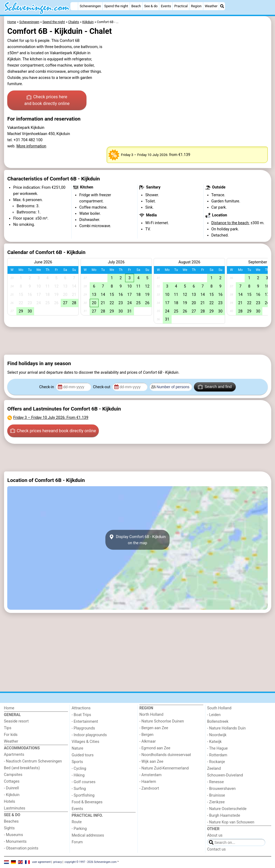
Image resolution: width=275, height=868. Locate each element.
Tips (8, 728)
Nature (77, 748)
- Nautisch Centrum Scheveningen (33, 761)
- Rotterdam (217, 755)
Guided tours (83, 755)
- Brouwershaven (221, 789)
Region (196, 6)
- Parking (79, 829)
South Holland (219, 708)
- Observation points (21, 848)
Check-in (47, 387)
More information (31, 146)
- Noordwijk (217, 735)
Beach (136, 6)
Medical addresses (88, 835)
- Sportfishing (83, 795)
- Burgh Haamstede (224, 816)
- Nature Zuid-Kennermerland (164, 768)
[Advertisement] (138, 341)
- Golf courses (84, 782)
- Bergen (146, 735)
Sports (77, 762)
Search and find (215, 387)
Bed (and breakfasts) (22, 768)
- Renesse (215, 782)
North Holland (151, 715)
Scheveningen (90, 6)
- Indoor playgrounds (89, 735)
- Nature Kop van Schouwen (231, 822)
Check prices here (47, 101)
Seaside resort (16, 721)
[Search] (222, 6)
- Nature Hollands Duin (226, 728)
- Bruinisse (216, 795)
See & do (151, 6)
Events (166, 6)
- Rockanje (216, 762)
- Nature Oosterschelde (227, 809)
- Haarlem (148, 782)
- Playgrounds (83, 728)
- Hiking (78, 775)
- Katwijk (214, 742)
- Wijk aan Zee (151, 762)
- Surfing (79, 789)
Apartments (14, 755)
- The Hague (217, 748)
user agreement (41, 862)
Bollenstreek (218, 722)
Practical (181, 6)
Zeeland (214, 769)
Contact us (216, 849)
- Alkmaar (148, 741)
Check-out (102, 387)
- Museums (14, 835)
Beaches (11, 821)
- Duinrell (12, 788)
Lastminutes (15, 808)
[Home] (74, 6)
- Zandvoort (149, 788)
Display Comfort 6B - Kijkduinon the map (138, 540)
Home (9, 708)
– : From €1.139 (51, 418)
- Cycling (79, 769)
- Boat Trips (82, 715)
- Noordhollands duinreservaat (165, 755)
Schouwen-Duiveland (225, 775)
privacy (58, 862)
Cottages (12, 781)
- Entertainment (85, 722)
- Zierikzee (216, 802)
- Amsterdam (151, 775)
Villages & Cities (86, 742)
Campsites (13, 775)
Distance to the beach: (230, 223)
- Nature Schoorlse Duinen (162, 721)
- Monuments (15, 842)
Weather (211, 6)
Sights (9, 828)
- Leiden (214, 715)
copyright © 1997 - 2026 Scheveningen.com (91, 862)
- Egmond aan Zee (155, 748)
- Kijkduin (12, 795)
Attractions (81, 708)
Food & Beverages (87, 802)
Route (77, 822)
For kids (11, 735)
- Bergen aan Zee (154, 728)
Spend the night (116, 6)
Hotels (10, 802)
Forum (77, 842)
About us (215, 835)
